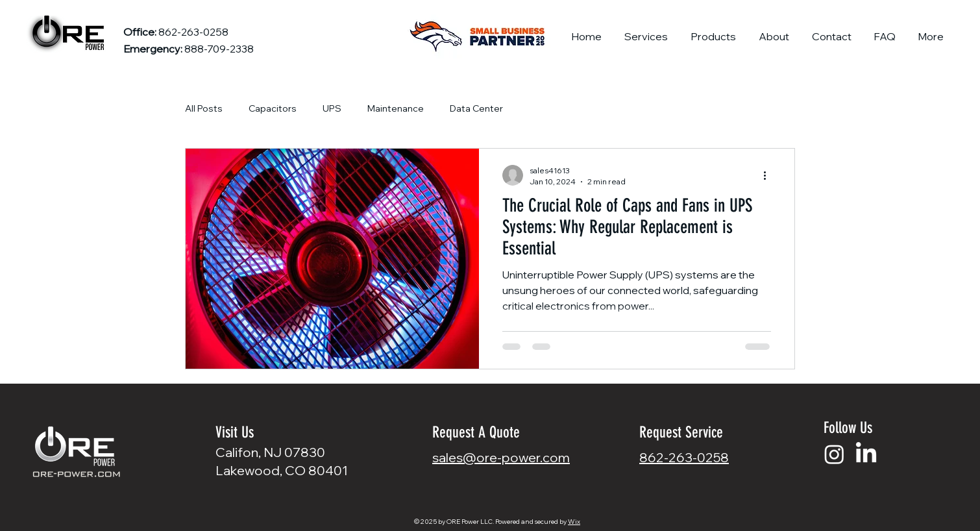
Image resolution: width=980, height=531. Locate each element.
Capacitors (273, 108)
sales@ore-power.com (501, 457)
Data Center (476, 108)
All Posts (204, 108)
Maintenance (396, 108)
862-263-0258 (684, 457)
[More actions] (769, 175)
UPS (332, 108)
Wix (574, 522)
